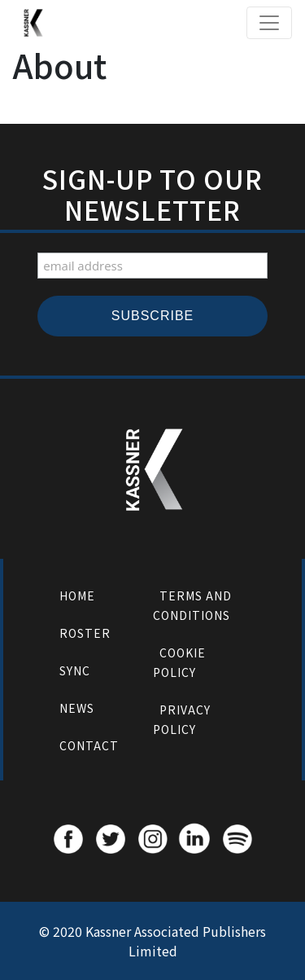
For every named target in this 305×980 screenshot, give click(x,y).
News (77, 708)
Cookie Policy (179, 662)
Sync (75, 670)
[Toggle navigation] (269, 23)
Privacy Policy (182, 719)
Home (77, 595)
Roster (85, 633)
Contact (89, 745)
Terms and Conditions (192, 605)
